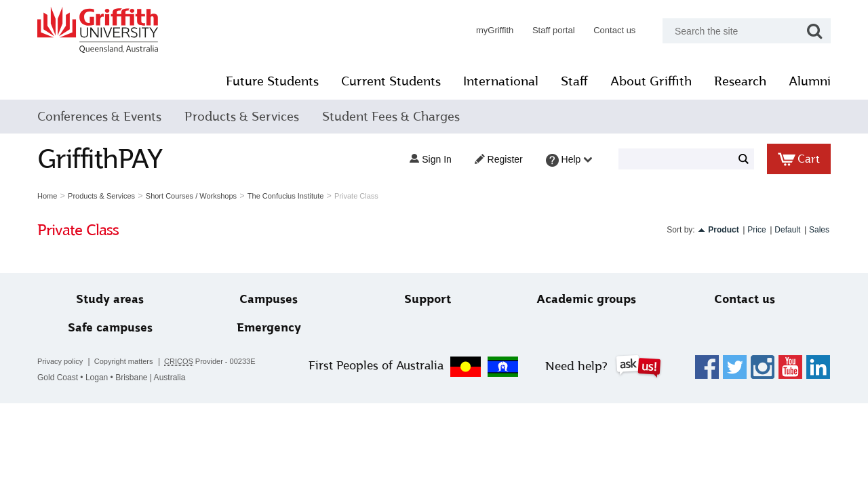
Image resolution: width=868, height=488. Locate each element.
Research (740, 81)
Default (787, 230)
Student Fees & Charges (391, 117)
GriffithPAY (100, 159)
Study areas (110, 299)
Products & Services (242, 117)
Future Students (272, 81)
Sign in (430, 159)
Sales (819, 230)
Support (428, 299)
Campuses (269, 299)
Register (499, 159)
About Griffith (651, 81)
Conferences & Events (99, 117)
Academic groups (586, 299)
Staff (574, 81)
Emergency (269, 328)
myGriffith (495, 30)
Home (47, 196)
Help (569, 160)
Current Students (391, 81)
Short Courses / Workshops (191, 196)
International (501, 81)
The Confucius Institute (286, 196)
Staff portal (554, 30)
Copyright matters (124, 361)
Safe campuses (110, 328)
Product (723, 230)
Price (756, 230)
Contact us (614, 30)
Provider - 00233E (210, 362)
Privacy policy (60, 361)
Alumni (810, 81)
